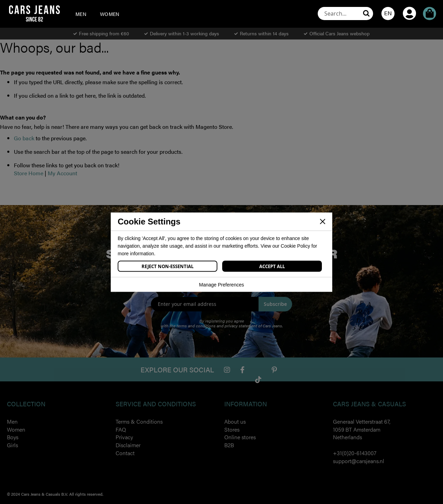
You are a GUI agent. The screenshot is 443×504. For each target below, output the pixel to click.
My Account (409, 4)
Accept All (272, 266)
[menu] (101, 14)
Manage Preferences (221, 284)
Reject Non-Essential (168, 266)
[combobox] (345, 14)
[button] (388, 14)
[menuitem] (81, 14)
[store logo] (34, 13)
